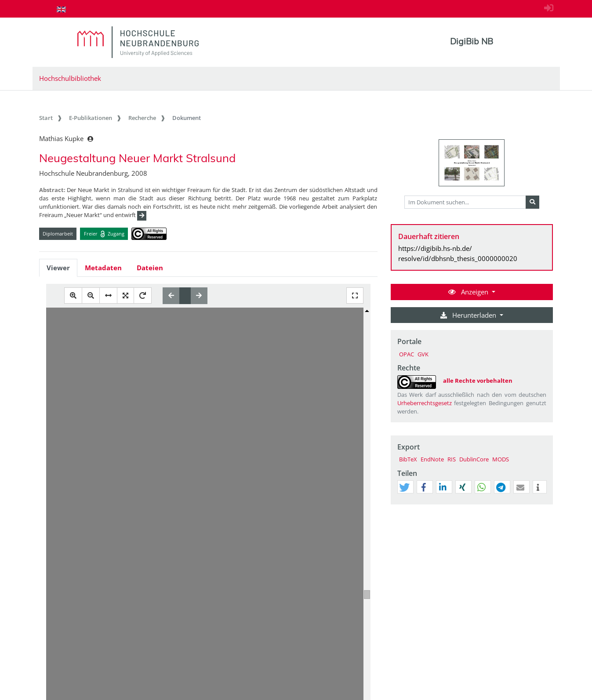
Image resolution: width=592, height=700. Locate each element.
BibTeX (408, 459)
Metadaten (103, 268)
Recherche (142, 118)
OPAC (407, 354)
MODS (501, 459)
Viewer (58, 268)
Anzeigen (469, 292)
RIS (452, 459)
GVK (423, 354)
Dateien (150, 268)
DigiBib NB (472, 41)
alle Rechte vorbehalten (478, 381)
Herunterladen (469, 315)
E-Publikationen (91, 118)
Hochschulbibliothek (70, 78)
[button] (404, 487)
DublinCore (474, 459)
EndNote (432, 459)
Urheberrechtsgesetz (425, 403)
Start (46, 118)
